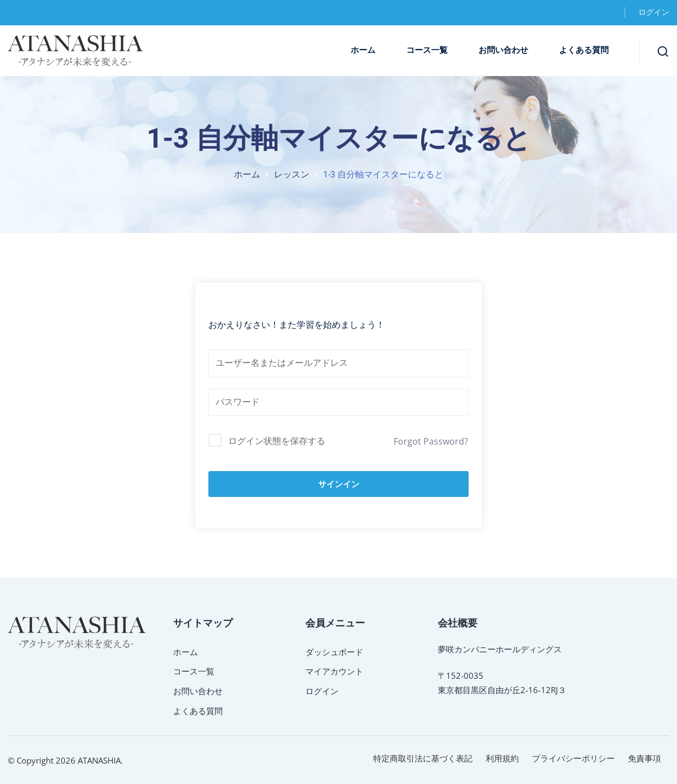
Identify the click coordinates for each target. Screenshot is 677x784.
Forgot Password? (431, 441)
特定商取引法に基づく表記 (423, 758)
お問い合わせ (503, 50)
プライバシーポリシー (573, 758)
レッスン (292, 175)
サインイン (339, 484)
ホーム (363, 50)
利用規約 (502, 758)
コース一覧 (427, 50)
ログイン (654, 12)
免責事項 (644, 758)
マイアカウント (334, 671)
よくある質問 (584, 50)
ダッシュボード (334, 652)
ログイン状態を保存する (277, 441)
